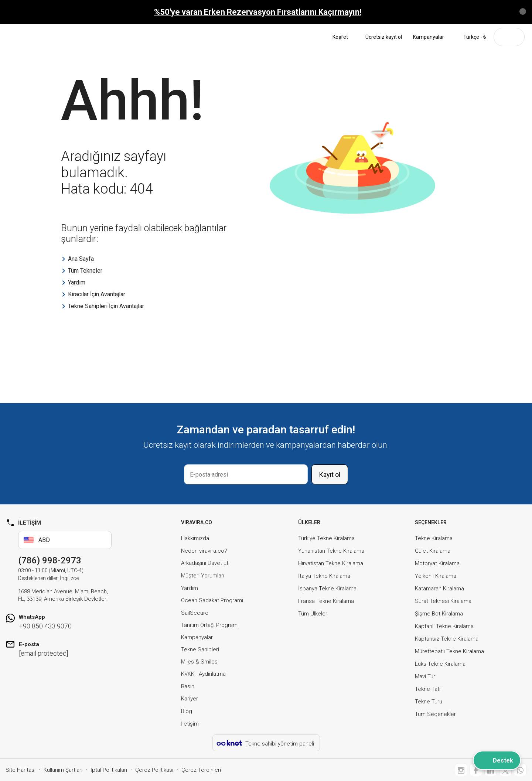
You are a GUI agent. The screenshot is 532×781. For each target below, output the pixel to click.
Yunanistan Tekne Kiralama (331, 551)
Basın (188, 686)
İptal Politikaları (109, 770)
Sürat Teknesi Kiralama (443, 601)
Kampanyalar (429, 37)
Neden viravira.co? (204, 551)
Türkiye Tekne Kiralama (326, 538)
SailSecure (195, 613)
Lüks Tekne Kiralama (440, 664)
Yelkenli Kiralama (436, 576)
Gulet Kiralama (433, 551)
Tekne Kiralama (434, 538)
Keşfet (343, 37)
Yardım (190, 588)
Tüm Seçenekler (435, 714)
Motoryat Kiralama (437, 563)
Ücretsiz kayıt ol (384, 37)
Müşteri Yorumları (203, 576)
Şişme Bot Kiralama (439, 614)
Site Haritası (21, 770)
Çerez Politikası (154, 770)
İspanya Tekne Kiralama (327, 589)
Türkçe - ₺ (471, 37)
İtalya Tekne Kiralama (324, 576)
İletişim (190, 724)
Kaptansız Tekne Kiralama (447, 639)
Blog (187, 711)
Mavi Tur (425, 676)
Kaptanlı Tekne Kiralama (444, 626)
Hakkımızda (195, 538)
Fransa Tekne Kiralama (326, 601)
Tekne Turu (429, 702)
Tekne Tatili (429, 689)
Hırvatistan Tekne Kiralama (331, 563)
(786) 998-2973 (50, 560)
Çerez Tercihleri (201, 770)
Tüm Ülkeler (313, 614)
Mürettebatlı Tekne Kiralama (449, 651)
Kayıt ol (330, 475)
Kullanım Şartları (63, 770)
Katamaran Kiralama (439, 589)
